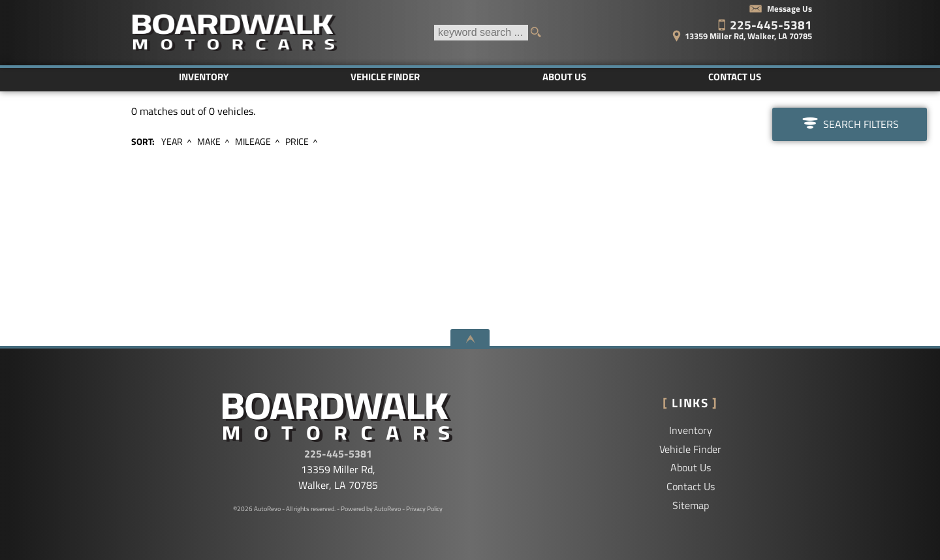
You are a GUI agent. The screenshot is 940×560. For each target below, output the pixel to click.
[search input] (481, 33)
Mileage (253, 142)
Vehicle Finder (690, 449)
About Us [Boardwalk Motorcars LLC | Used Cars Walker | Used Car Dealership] (564, 77)
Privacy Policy (424, 509)
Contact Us (691, 486)
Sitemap (691, 505)
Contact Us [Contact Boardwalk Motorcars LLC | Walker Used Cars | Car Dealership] (735, 77)
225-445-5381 (338, 454)
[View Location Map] (723, 32)
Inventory (691, 430)
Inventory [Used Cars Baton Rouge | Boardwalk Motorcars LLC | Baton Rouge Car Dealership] (204, 77)
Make (209, 142)
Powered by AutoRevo (371, 509)
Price (297, 142)
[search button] (540, 33)
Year (172, 142)
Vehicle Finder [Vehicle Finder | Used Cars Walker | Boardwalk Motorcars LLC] (385, 77)
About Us (691, 467)
